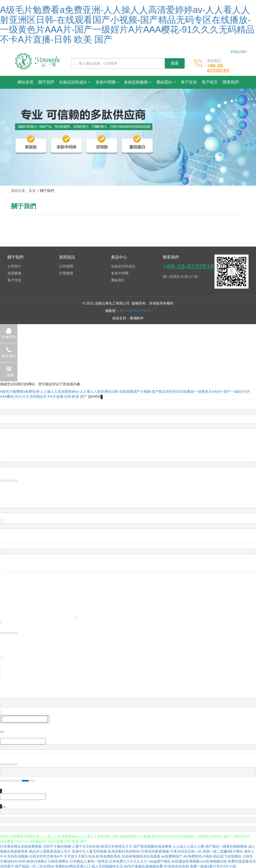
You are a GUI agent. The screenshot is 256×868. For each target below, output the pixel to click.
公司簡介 (14, 266)
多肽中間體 (107, 82)
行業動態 (66, 273)
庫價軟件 (137, 318)
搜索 (175, 63)
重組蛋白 (166, 82)
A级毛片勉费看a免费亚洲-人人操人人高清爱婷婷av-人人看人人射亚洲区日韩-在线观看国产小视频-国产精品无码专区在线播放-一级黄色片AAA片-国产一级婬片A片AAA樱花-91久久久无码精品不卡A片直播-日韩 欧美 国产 (127, 25)
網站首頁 (27, 82)
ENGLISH (238, 52)
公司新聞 (66, 266)
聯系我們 (231, 82)
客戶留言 (210, 82)
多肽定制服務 (138, 82)
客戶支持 (189, 82)
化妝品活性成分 (75, 82)
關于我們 (46, 82)
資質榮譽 (14, 273)
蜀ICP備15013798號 (135, 311)
